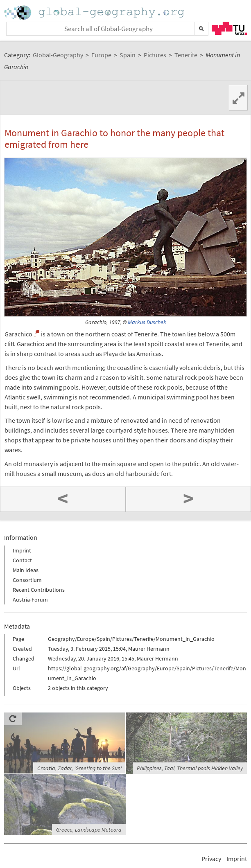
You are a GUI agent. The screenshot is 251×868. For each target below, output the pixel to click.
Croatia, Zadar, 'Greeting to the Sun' (79, 768)
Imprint (22, 550)
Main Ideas (26, 570)
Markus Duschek (147, 322)
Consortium (27, 580)
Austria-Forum (30, 600)
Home (95, 12)
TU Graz (229, 28)
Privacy (211, 859)
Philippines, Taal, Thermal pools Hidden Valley (190, 768)
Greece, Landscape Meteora (89, 830)
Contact (22, 560)
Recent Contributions (39, 590)
